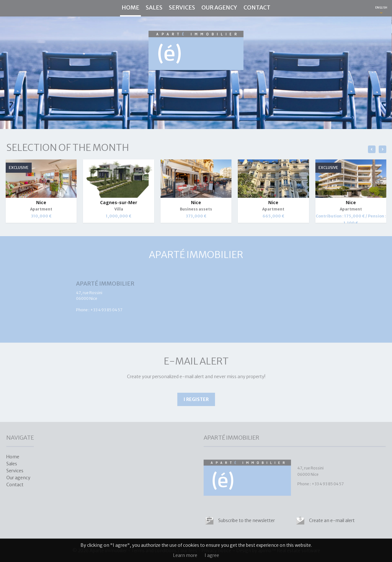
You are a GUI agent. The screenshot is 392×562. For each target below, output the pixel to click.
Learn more (185, 555)
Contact (257, 7)
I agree (212, 555)
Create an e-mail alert (332, 520)
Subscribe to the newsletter (247, 520)
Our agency (219, 7)
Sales (154, 7)
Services (182, 7)
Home (130, 7)
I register (196, 399)
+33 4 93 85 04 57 (106, 310)
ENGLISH (381, 7)
